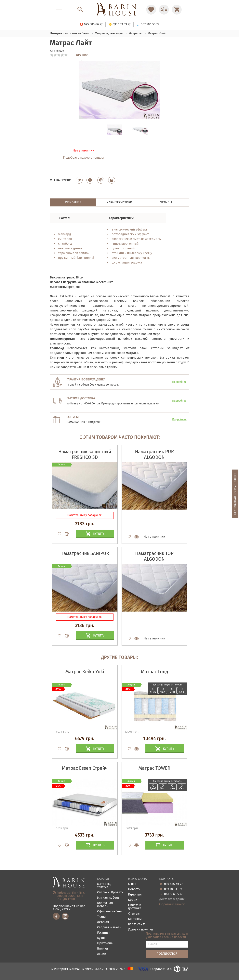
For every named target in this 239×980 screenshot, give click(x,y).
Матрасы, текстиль (104, 886)
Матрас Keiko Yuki (85, 672)
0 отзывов (81, 55)
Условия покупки (141, 930)
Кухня (101, 938)
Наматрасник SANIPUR (85, 553)
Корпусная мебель (105, 905)
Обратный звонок (172, 904)
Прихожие (105, 943)
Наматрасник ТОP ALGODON (154, 556)
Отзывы (134, 914)
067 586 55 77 (173, 894)
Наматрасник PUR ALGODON (154, 454)
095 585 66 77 (173, 884)
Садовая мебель (109, 927)
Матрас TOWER (154, 768)
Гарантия (135, 895)
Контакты (135, 919)
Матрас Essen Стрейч (85, 768)
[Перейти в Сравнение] (164, 10)
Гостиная (104, 933)
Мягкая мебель (108, 898)
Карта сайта (137, 924)
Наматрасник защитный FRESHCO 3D (85, 454)
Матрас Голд (154, 672)
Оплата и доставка (135, 907)
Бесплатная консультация (235, 494)
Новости (134, 889)
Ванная (103, 949)
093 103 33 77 (173, 889)
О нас (132, 884)
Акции (102, 954)
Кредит (133, 900)
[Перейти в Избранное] (151, 10)
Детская (103, 922)
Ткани (101, 917)
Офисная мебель (110, 912)
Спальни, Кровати (110, 892)
